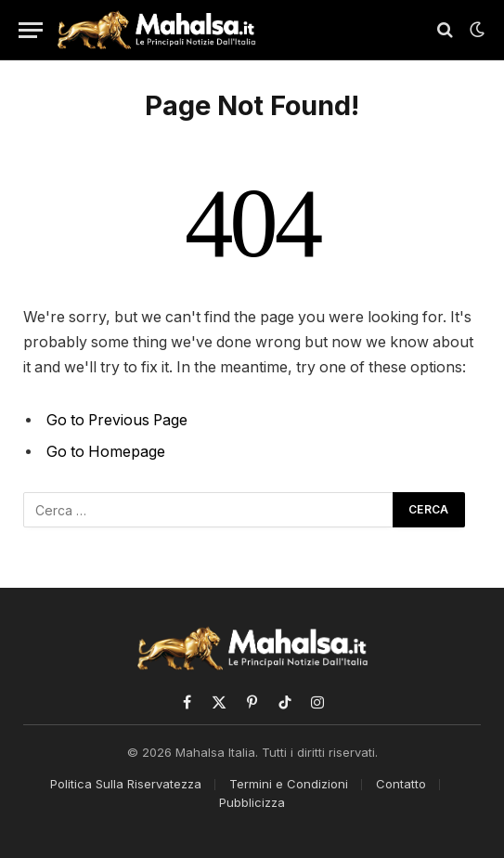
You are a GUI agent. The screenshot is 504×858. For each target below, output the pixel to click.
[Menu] (31, 30)
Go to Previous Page (117, 420)
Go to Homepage (106, 452)
